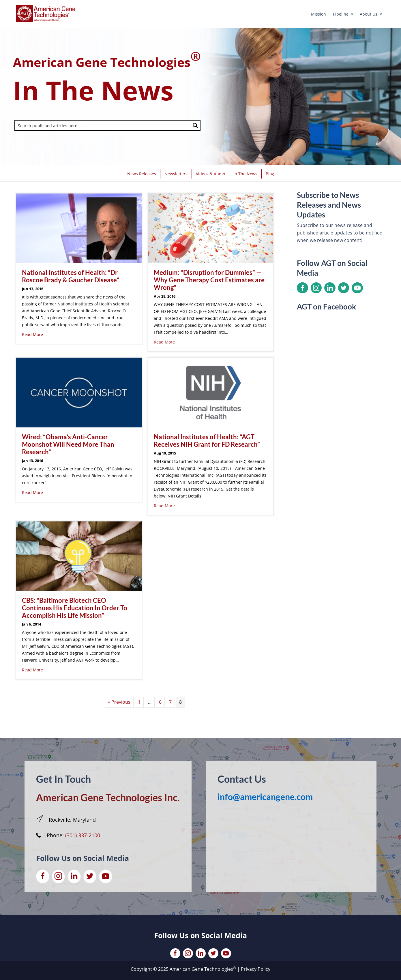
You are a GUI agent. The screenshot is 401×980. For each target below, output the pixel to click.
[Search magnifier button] (195, 125)
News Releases (142, 174)
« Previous (119, 702)
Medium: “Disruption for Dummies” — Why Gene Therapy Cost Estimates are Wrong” (209, 280)
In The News (245, 174)
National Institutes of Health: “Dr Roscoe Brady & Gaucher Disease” (71, 276)
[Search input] (103, 125)
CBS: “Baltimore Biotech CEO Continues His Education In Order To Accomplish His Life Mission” (75, 608)
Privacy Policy (256, 969)
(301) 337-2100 (83, 835)
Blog (270, 174)
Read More (32, 334)
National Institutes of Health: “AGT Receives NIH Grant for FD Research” (207, 441)
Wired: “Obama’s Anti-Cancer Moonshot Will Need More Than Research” (68, 444)
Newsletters (176, 174)
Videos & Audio (210, 174)
